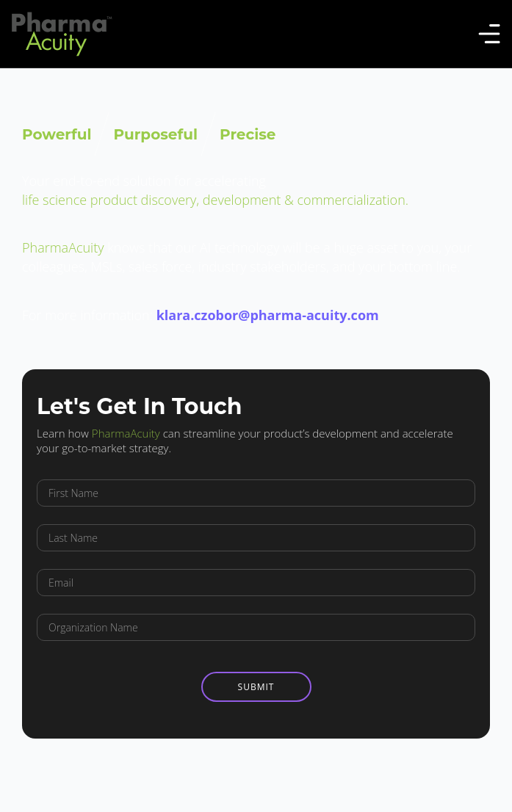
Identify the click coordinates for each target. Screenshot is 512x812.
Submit (256, 687)
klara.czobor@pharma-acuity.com (268, 315)
